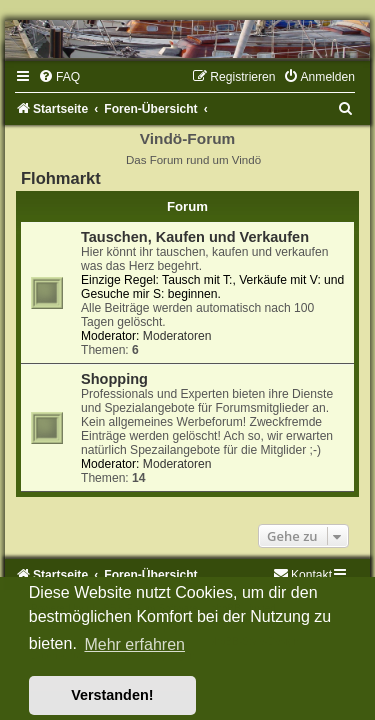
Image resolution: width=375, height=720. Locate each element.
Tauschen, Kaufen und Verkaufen (195, 237)
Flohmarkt (61, 178)
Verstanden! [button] (112, 695)
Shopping (114, 379)
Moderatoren (177, 336)
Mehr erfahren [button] (134, 644)
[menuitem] (59, 77)
